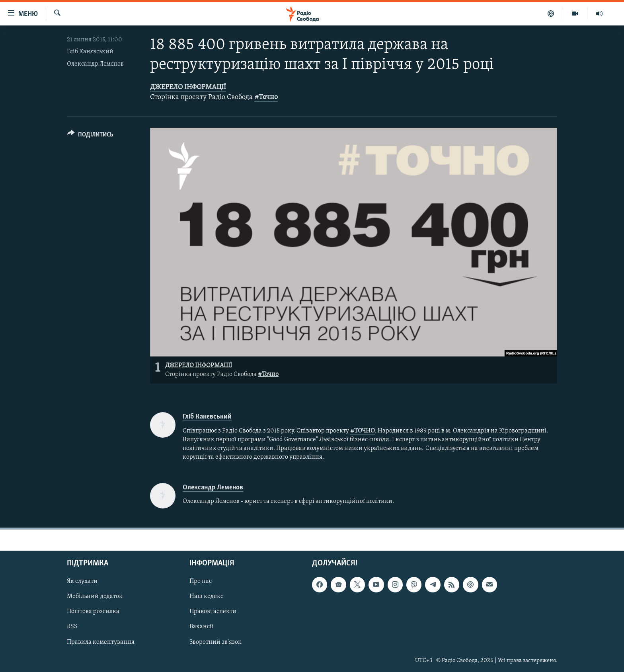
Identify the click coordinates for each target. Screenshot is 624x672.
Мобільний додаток (95, 596)
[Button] (90, 136)
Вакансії (202, 627)
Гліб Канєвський (90, 52)
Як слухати (82, 581)
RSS (72, 627)
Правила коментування (101, 642)
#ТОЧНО (363, 431)
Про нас (201, 581)
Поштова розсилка (93, 612)
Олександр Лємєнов (95, 64)
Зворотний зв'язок (215, 642)
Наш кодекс (206, 596)
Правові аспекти (213, 612)
